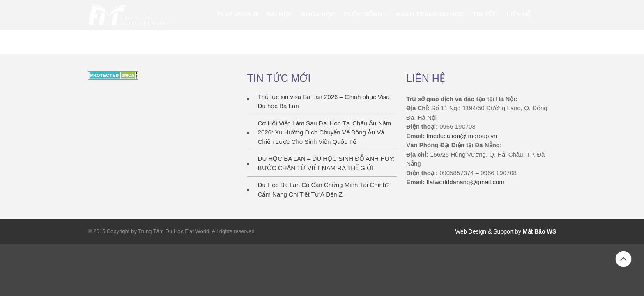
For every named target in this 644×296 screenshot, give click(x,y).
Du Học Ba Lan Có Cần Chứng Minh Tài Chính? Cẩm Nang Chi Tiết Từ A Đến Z (324, 190)
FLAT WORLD (238, 14)
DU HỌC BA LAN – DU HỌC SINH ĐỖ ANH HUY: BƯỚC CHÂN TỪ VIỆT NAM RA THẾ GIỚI (327, 163)
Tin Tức (485, 14)
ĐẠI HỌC (280, 14)
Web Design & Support (484, 231)
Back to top (623, 259)
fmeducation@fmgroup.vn (462, 136)
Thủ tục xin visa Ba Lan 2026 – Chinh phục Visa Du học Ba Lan (324, 102)
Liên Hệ (519, 14)
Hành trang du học (430, 14)
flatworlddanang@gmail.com (465, 182)
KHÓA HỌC (318, 14)
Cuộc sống (363, 14)
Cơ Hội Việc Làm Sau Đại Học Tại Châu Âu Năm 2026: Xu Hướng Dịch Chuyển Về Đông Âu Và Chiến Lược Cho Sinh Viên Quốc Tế (325, 132)
